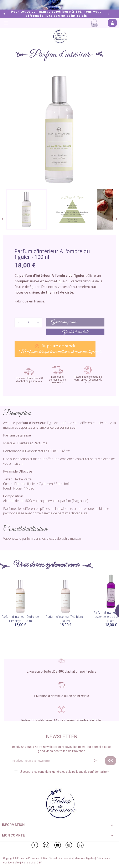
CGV (39, 863)
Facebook (35, 845)
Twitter (46, 845)
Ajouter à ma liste (75, 332)
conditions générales (52, 772)
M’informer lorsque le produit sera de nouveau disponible (57, 349)
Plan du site (29, 863)
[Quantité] (28, 322)
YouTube (58, 845)
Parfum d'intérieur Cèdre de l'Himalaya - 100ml (20, 619)
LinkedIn (80, 845)
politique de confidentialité (89, 772)
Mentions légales (85, 858)
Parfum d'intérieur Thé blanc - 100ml (66, 619)
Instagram (69, 845)
